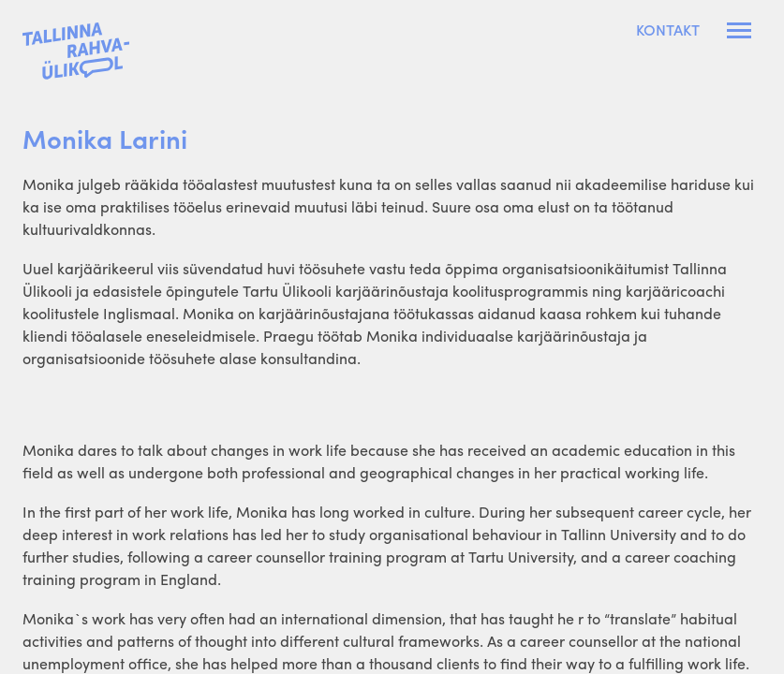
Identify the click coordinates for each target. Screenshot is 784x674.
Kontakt (668, 30)
